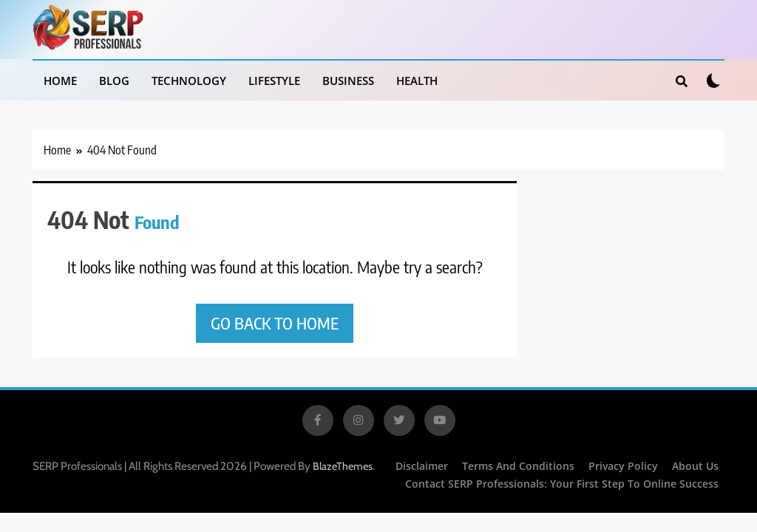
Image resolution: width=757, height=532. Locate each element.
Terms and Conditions (518, 466)
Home (60, 81)
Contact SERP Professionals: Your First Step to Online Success (562, 484)
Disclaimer (422, 466)
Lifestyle (274, 81)
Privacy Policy (623, 466)
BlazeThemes (343, 466)
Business (348, 81)
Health (417, 81)
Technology (189, 81)
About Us (695, 466)
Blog (114, 81)
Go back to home (275, 323)
